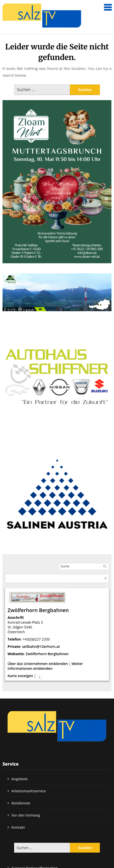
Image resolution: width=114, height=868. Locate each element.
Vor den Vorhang (26, 815)
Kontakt (18, 827)
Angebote (20, 779)
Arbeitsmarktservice (29, 791)
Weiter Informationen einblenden (45, 666)
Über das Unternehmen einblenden (38, 664)
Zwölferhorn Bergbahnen (47, 654)
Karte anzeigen (20, 676)
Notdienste (21, 803)
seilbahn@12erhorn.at (41, 646)
